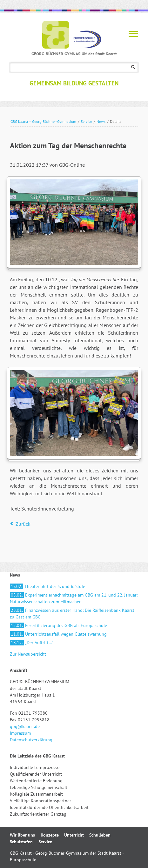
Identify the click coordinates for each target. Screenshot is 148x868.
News (101, 121)
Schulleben (100, 835)
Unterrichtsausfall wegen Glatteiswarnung (58, 634)
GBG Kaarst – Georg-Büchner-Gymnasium (43, 121)
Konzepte (50, 835)
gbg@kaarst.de (25, 726)
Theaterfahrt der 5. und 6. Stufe (47, 586)
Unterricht (74, 835)
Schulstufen (21, 842)
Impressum (20, 733)
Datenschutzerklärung (31, 740)
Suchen (133, 67)
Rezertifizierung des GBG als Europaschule (58, 625)
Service (86, 121)
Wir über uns (22, 835)
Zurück (23, 524)
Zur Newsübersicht (28, 654)
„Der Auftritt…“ (32, 643)
